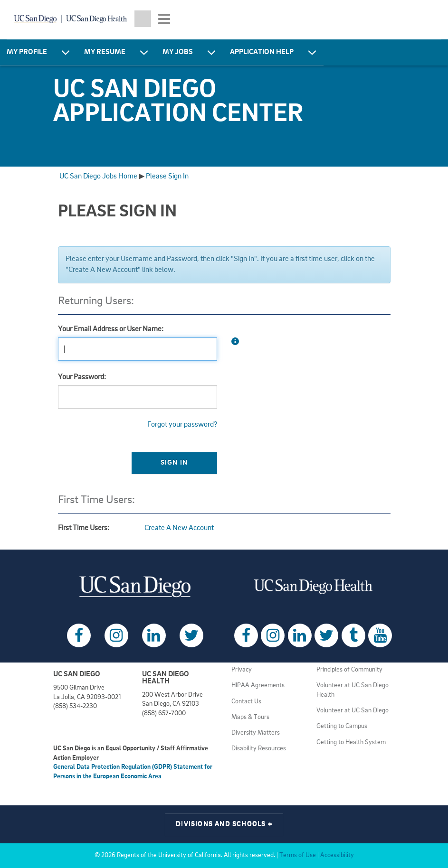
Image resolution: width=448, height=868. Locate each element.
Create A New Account (179, 528)
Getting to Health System (351, 742)
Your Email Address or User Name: (111, 329)
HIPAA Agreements (258, 686)
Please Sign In (167, 177)
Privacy (242, 670)
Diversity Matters (256, 733)
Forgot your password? (182, 425)
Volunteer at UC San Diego (353, 711)
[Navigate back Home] (70, 19)
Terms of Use (298, 855)
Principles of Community (349, 670)
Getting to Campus (342, 726)
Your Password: (82, 377)
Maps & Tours (250, 717)
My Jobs (178, 52)
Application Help (262, 52)
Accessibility (337, 855)
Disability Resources (259, 749)
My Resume (105, 52)
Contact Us (246, 702)
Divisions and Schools (224, 824)
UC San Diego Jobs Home (98, 177)
